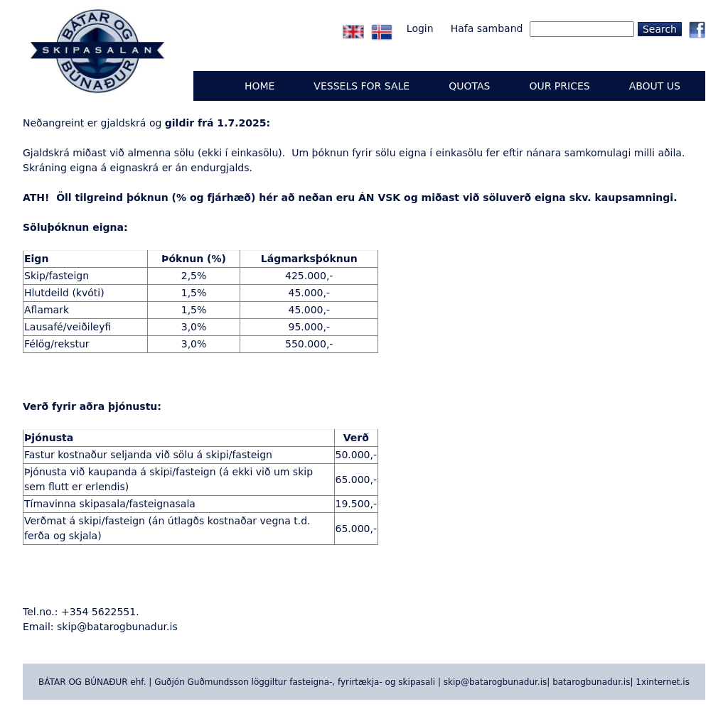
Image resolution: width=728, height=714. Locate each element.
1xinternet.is (663, 682)
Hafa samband (487, 28)
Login (420, 28)
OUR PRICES (559, 86)
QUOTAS (469, 86)
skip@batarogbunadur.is (117, 627)
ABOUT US (655, 86)
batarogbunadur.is (591, 682)
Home (259, 86)
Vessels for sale (362, 86)
